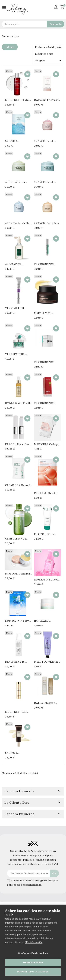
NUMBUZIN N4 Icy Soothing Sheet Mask (18, 621)
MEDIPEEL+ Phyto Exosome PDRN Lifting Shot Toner (17, 100)
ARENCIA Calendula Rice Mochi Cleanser (47, 223)
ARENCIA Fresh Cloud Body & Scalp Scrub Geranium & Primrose (17, 182)
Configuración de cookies (33, 953)
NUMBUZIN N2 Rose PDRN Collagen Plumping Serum (47, 580)
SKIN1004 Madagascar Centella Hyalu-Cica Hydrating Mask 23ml (19, 141)
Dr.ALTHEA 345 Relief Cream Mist (16, 662)
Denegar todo (33, 963)
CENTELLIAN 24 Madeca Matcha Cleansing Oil (16, 539)
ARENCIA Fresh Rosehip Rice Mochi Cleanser (46, 141)
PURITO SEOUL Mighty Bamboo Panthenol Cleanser (46, 534)
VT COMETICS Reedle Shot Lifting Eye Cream (17, 308)
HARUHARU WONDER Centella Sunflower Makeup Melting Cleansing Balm (46, 621)
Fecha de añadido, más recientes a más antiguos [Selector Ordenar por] (49, 54)
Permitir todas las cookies (33, 972)
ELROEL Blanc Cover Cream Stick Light (19, 444)
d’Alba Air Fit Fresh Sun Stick (46, 100)
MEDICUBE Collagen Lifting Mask (47, 444)
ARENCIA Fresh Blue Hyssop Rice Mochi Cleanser (18, 223)
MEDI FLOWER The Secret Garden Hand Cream (47, 662)
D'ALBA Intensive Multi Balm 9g (44, 703)
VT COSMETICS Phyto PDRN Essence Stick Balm (47, 362)
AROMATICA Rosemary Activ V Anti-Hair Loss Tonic (18, 264)
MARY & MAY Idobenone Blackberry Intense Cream (46, 313)
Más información (34, 942)
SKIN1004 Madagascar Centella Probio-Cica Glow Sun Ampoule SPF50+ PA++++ (19, 753)
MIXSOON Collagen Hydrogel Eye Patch (18, 574)
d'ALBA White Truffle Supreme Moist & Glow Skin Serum (18, 403)
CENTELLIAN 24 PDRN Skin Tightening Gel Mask (47, 493)
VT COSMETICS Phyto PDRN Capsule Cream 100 (18, 354)
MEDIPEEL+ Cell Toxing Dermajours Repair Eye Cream (17, 712)
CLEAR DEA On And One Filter (18, 485)
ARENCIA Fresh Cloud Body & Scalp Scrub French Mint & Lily (47, 182)
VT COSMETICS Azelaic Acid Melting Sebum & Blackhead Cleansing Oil (47, 403)
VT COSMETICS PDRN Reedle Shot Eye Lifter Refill (46, 264)
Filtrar (10, 47)
